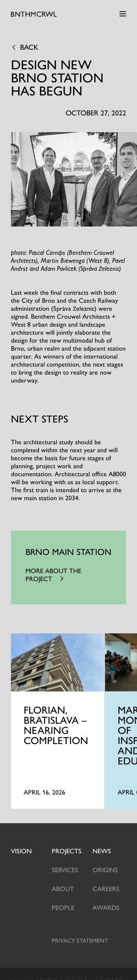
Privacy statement (80, 940)
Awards (106, 907)
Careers (106, 888)
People (63, 907)
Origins (105, 869)
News (102, 851)
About (63, 888)
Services (65, 869)
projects (67, 851)
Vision (21, 851)
